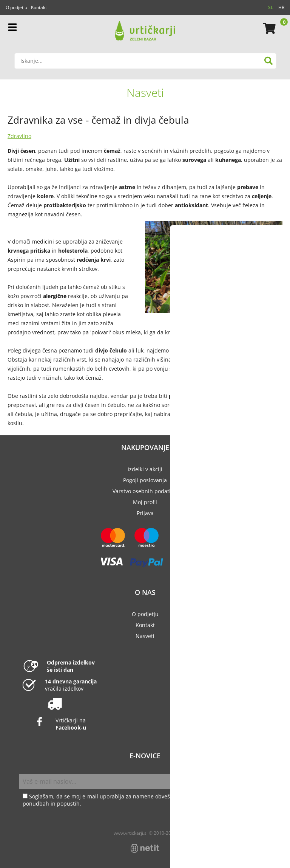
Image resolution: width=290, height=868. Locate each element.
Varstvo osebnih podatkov (145, 491)
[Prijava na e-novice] (263, 781)
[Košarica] (268, 28)
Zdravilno (19, 136)
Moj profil (145, 502)
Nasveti (145, 92)
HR (281, 7)
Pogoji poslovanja (145, 480)
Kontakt (39, 7)
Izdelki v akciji (145, 469)
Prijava (145, 513)
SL (271, 7)
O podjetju (16, 7)
